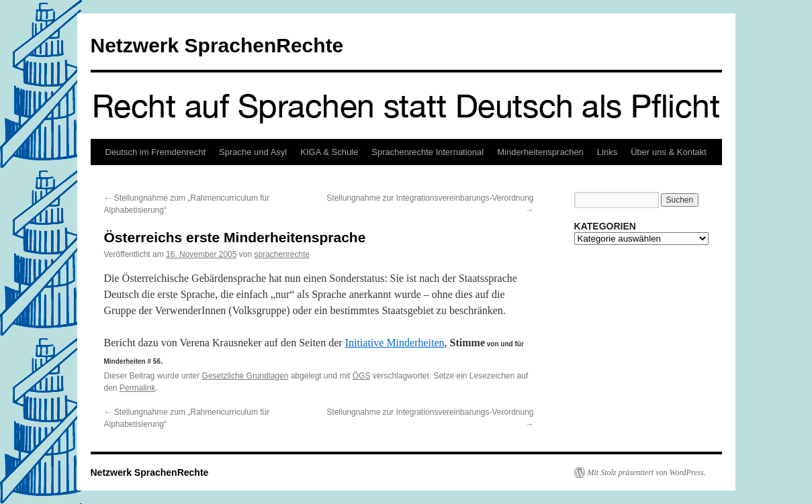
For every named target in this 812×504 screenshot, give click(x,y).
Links (607, 152)
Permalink (137, 388)
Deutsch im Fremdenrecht (156, 152)
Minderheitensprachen (540, 152)
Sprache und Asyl (253, 152)
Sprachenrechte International (427, 152)
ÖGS (362, 376)
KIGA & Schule (329, 152)
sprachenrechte (282, 254)
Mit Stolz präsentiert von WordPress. (647, 472)
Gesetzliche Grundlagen (245, 376)
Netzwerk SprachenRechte (217, 45)
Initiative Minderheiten (395, 343)
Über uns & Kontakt (669, 152)
